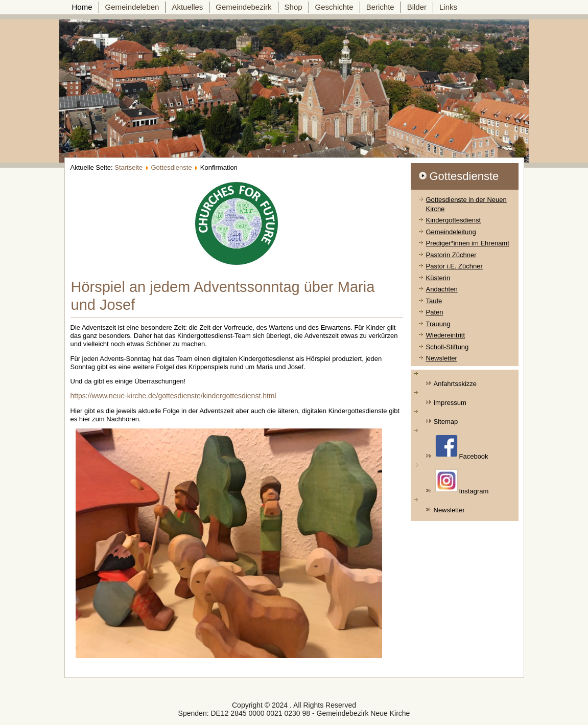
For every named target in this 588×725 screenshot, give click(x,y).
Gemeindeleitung (451, 232)
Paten (435, 312)
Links (448, 7)
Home (82, 7)
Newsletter (442, 358)
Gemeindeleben (132, 7)
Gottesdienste (171, 167)
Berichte (380, 7)
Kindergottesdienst (454, 220)
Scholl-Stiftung (448, 347)
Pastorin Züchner (451, 255)
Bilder (417, 7)
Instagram (462, 482)
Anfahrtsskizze (455, 384)
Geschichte (334, 7)
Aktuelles (187, 7)
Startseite (128, 167)
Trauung (438, 324)
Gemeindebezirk (243, 7)
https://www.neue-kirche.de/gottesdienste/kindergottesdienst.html (173, 396)
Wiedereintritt (446, 335)
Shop (293, 7)
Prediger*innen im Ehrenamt (468, 243)
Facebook (462, 447)
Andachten (442, 289)
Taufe (434, 301)
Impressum (450, 403)
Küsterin (438, 278)
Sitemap (446, 422)
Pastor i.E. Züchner (454, 266)
